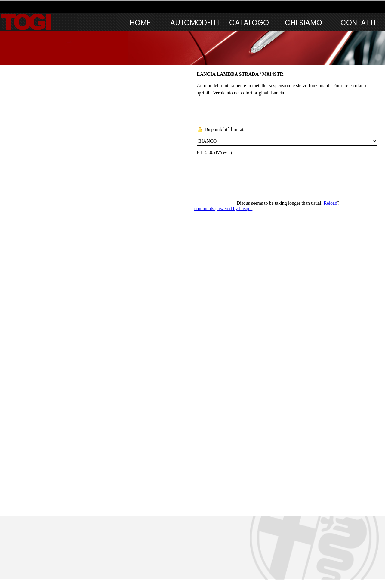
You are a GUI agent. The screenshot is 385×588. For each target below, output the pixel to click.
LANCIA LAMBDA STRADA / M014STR (240, 74)
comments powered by (223, 208)
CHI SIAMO (303, 23)
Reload (330, 203)
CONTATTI (358, 23)
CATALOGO (249, 23)
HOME (140, 23)
